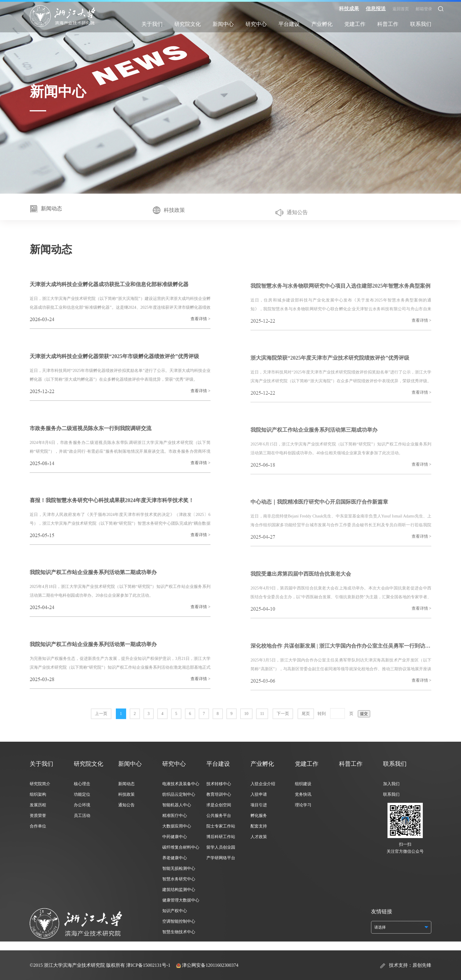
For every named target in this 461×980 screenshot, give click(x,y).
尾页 (306, 726)
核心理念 (82, 784)
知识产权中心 (175, 911)
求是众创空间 (219, 805)
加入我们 (391, 784)
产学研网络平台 (221, 858)
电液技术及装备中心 (181, 784)
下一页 (283, 726)
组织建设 (303, 784)
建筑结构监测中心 (179, 890)
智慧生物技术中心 (179, 932)
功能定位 (82, 794)
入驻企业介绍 (263, 784)
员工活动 (82, 816)
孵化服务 (259, 816)
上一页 (101, 726)
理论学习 (303, 805)
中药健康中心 (175, 837)
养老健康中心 (175, 858)
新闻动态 (126, 784)
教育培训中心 (219, 794)
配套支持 (259, 826)
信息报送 (376, 9)
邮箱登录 (424, 9)
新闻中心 (223, 24)
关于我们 (152, 24)
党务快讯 (303, 794)
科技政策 (126, 794)
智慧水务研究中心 (179, 879)
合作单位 (38, 826)
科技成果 (349, 9)
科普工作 (388, 24)
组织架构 (38, 794)
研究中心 (256, 24)
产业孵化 (322, 24)
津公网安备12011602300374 (210, 965)
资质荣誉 (38, 816)
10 (246, 726)
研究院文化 (188, 24)
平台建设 (289, 24)
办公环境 (82, 805)
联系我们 (421, 24)
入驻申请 (259, 794)
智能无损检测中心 (179, 868)
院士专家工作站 (221, 826)
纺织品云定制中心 (179, 794)
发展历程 (38, 805)
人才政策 (259, 837)
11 (262, 726)
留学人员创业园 (221, 847)
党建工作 (355, 24)
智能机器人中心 (177, 805)
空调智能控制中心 (179, 921)
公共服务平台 (219, 816)
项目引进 (259, 805)
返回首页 (401, 9)
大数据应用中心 (177, 826)
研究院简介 (40, 784)
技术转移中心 (219, 784)
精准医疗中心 (175, 816)
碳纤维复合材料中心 (181, 847)
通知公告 (126, 805)
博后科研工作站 (221, 837)
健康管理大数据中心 (181, 900)
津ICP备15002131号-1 (148, 965)
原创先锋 (422, 965)
